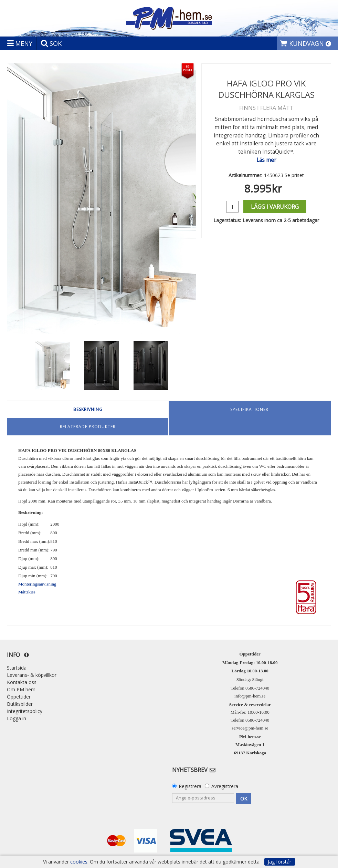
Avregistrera (225, 786)
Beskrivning (88, 409)
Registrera (190, 786)
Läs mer (266, 160)
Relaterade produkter (88, 427)
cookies (79, 862)
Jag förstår (279, 862)
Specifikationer (249, 409)
